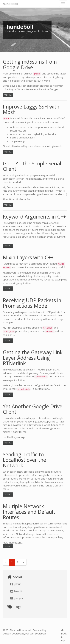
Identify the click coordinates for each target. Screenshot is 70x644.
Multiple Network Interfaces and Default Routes (29, 512)
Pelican (29, 634)
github (16, 584)
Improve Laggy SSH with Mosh (31, 109)
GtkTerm (21, 199)
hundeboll (10, 4)
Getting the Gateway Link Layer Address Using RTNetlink (33, 358)
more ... (8, 95)
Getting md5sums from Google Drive (30, 64)
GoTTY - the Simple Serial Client (32, 166)
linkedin (17, 591)
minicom (55, 187)
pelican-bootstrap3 (14, 634)
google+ (17, 598)
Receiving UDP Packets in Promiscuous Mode (32, 303)
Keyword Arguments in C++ (34, 217)
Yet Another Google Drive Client (33, 409)
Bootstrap (40, 634)
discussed (22, 223)
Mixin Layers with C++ (28, 257)
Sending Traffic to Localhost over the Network (24, 460)
